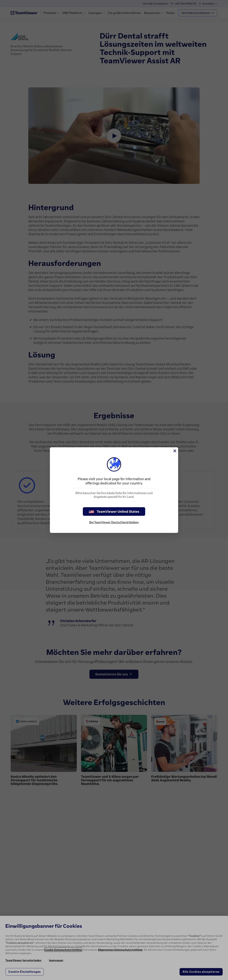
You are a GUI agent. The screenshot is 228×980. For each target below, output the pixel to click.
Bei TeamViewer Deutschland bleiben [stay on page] (114, 522)
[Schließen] (175, 451)
